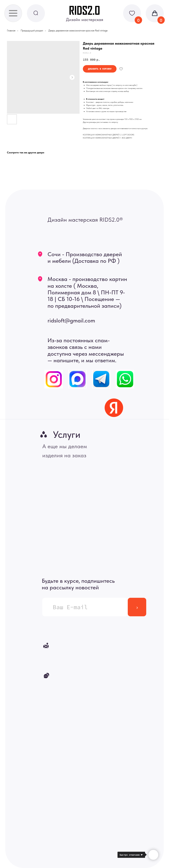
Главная (11, 30)
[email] (85, 607)
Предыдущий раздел (32, 30)
